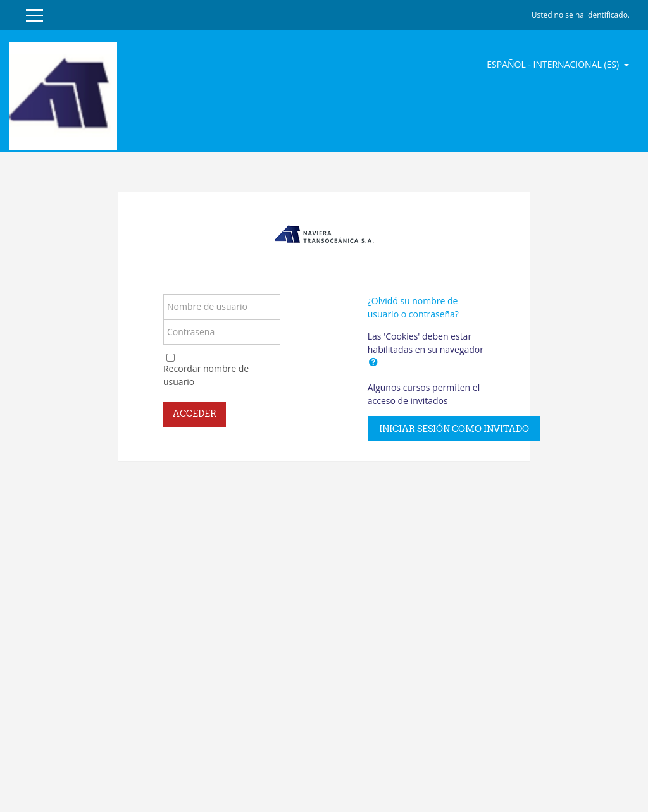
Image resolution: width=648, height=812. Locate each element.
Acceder (195, 414)
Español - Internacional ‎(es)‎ (554, 64)
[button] (373, 362)
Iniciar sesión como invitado (454, 429)
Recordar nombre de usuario (206, 375)
